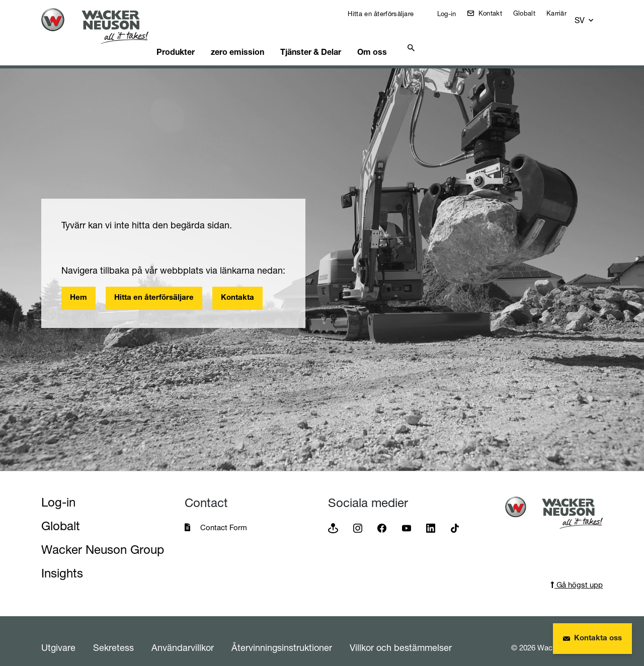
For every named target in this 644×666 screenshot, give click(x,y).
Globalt (531, 13)
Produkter (193, 38)
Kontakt (496, 13)
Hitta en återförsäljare (387, 14)
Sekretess (113, 635)
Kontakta (237, 285)
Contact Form (224, 515)
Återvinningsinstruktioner (282, 635)
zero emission (260, 38)
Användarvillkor (183, 635)
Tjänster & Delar (338, 38)
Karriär (563, 13)
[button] (594, 16)
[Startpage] (103, 26)
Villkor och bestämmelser (401, 635)
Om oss (405, 38)
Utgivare (58, 635)
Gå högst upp (577, 572)
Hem (78, 285)
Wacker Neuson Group (103, 537)
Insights (62, 561)
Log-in (452, 14)
